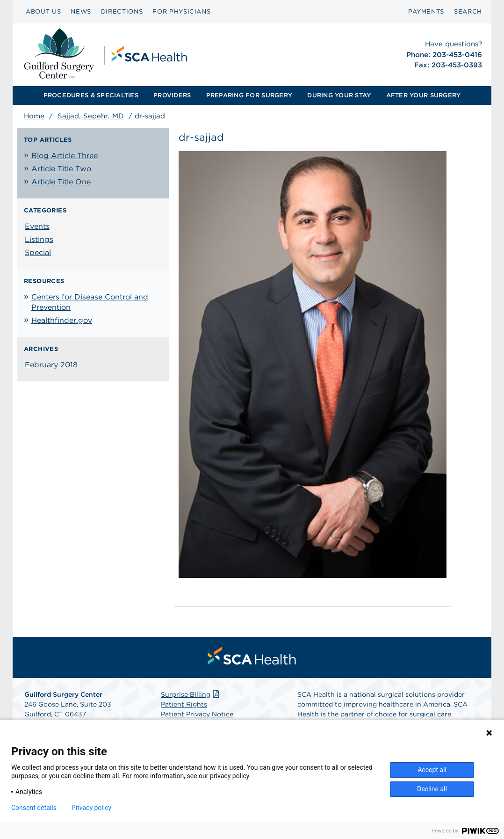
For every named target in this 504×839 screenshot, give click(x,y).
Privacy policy (91, 808)
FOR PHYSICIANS (181, 11)
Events (37, 226)
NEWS (81, 11)
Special (38, 252)
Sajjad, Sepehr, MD (91, 116)
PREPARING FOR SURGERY (249, 95)
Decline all (432, 789)
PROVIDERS (172, 95)
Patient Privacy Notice (197, 714)
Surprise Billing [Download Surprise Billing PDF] (191, 694)
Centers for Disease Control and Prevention (90, 302)
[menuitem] (43, 12)
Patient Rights (184, 704)
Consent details (34, 808)
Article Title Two (61, 169)
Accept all (432, 770)
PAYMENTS (426, 11)
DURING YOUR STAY (339, 95)
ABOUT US (43, 11)
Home (34, 116)
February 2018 (51, 365)
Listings (39, 239)
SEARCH (468, 11)
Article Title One (61, 182)
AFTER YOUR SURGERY (424, 95)
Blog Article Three (65, 156)
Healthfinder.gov (62, 320)
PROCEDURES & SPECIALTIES (91, 95)
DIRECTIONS (122, 11)
